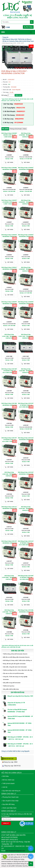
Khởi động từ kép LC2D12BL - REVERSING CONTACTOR (9, 404)
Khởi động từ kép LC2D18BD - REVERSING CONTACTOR (9, 612)
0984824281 (20, 115)
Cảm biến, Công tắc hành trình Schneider (15, 667)
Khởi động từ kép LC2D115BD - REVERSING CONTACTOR (9, 336)
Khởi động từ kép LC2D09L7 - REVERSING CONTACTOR (9, 268)
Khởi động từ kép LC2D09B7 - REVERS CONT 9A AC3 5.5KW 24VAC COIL (9, 135)
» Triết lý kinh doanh (8, 783)
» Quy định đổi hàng (8, 804)
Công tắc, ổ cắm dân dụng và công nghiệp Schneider (15, 678)
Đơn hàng (28, 27)
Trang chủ (5, 37)
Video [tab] (25, 129)
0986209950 (19, 119)
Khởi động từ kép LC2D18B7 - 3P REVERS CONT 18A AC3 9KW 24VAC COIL (26, 577)
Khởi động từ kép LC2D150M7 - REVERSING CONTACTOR (9, 577)
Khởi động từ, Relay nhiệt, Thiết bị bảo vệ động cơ (17, 660)
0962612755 (21, 108)
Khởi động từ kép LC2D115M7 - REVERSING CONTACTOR (26, 336)
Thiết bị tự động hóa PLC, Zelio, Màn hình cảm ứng (18, 670)
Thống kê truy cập (8, 759)
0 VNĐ (8, 27)
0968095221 (21, 111)
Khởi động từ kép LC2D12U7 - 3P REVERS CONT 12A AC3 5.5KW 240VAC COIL (26, 543)
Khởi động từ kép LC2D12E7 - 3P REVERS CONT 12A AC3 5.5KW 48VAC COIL (26, 405)
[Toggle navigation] (31, 32)
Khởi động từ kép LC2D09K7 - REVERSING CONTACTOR (26, 236)
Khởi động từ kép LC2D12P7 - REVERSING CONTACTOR (9, 542)
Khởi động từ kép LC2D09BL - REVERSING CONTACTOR (9, 169)
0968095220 (18, 104)
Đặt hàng (10, 162)
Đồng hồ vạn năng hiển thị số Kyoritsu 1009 (20, 696)
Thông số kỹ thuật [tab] (16, 129)
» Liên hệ (4, 787)
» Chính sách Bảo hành (9, 808)
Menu (3, 32)
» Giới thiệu (5, 776)
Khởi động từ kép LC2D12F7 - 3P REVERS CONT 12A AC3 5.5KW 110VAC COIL (9, 440)
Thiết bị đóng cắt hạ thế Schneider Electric (15, 654)
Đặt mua (18, 95)
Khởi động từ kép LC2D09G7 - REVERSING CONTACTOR (9, 236)
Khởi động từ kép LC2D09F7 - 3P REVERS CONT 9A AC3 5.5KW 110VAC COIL (9, 202)
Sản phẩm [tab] (5, 129)
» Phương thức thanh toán (10, 797)
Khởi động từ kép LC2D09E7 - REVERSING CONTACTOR (26, 169)
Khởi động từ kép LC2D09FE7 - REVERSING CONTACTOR (26, 202)
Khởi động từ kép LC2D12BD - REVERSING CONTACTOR (26, 371)
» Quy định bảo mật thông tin (11, 791)
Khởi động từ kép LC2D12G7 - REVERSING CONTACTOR (26, 439)
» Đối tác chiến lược (8, 780)
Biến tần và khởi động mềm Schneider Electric (16, 657)
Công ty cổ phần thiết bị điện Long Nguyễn (15, 751)
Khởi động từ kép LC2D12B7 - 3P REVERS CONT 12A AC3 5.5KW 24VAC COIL (9, 371)
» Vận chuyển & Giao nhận (10, 801)
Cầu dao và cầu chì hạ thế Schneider (13, 673)
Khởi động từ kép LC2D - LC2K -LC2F (13, 43)
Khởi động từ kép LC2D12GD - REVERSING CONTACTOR (9, 474)
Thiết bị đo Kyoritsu (9, 686)
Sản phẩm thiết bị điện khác (11, 689)
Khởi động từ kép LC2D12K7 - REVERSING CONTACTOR (26, 473)
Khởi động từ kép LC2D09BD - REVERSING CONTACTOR (26, 135)
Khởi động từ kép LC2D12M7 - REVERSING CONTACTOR (26, 509)
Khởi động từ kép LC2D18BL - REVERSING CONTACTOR (26, 611)
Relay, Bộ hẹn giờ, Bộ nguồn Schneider (14, 664)
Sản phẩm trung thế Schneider (12, 683)
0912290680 (19, 123)
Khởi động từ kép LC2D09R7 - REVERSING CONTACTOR (26, 303)
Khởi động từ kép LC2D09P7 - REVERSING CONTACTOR (9, 303)
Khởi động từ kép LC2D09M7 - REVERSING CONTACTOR (26, 269)
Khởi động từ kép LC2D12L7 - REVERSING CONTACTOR (9, 508)
